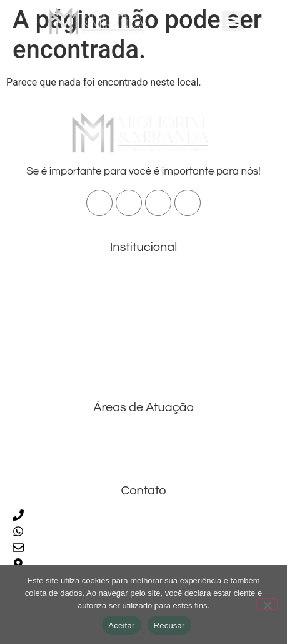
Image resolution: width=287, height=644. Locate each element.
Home (38, 274)
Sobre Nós (47, 291)
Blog (34, 350)
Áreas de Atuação (70, 313)
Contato (42, 367)
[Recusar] (267, 604)
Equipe (39, 334)
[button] (232, 21)
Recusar (169, 626)
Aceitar (121, 626)
